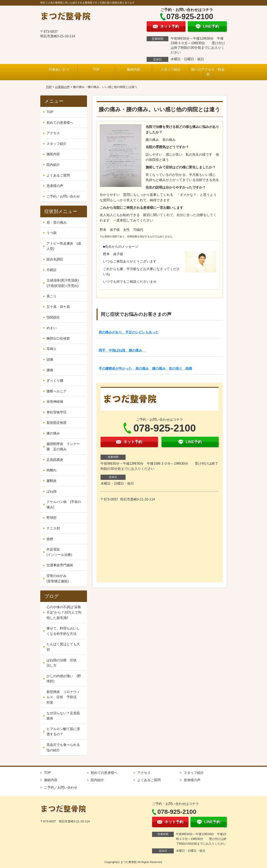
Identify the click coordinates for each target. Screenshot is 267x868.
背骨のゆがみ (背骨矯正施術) (65, 578)
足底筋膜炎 (55, 460)
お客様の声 (62, 87)
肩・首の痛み (57, 222)
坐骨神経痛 (55, 402)
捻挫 (50, 539)
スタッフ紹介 (171, 69)
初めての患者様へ (60, 123)
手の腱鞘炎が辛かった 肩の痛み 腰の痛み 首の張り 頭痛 (145, 368)
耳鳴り (52, 349)
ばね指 (52, 491)
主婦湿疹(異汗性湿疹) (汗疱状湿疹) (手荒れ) (63, 283)
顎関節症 (53, 317)
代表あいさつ (59, 69)
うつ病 (52, 233)
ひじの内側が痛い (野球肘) (64, 679)
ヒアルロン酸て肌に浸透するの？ (63, 732)
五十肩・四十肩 (58, 307)
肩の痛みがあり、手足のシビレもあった (129, 332)
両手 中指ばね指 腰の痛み (122, 350)
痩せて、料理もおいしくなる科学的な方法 (63, 631)
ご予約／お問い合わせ (63, 196)
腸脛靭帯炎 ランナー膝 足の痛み (63, 447)
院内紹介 (53, 165)
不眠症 (52, 270)
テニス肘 (53, 528)
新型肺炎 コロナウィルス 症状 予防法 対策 (63, 697)
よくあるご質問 (58, 175)
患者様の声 (55, 186)
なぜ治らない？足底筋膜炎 (63, 716)
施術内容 (133, 69)
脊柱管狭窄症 (57, 412)
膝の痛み (53, 433)
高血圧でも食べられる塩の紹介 (63, 747)
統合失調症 (55, 259)
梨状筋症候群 (57, 423)
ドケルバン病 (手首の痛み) (64, 505)
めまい (52, 328)
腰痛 (50, 370)
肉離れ (52, 470)
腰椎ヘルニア (57, 391)
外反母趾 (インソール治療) (65, 552)
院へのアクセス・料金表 (208, 72)
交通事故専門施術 (60, 565)
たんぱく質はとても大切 (63, 647)
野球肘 (52, 518)
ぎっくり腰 (55, 381)
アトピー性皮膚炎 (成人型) (64, 246)
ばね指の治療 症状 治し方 (63, 663)
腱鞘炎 (52, 481)
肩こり (52, 296)
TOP (96, 69)
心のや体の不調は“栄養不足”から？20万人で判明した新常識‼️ (64, 612)
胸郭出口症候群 (58, 338)
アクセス (53, 133)
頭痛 (50, 360)
